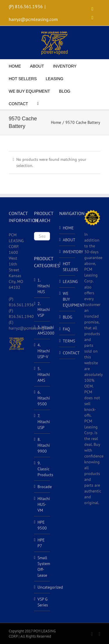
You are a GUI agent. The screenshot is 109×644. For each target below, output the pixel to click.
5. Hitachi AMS (44, 374)
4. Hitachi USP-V (44, 351)
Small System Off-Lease (44, 566)
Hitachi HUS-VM (44, 504)
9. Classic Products (45, 469)
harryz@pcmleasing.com (33, 19)
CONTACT (68, 353)
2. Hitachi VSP (44, 309)
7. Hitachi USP (44, 422)
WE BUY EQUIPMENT (68, 299)
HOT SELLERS (68, 267)
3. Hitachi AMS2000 (46, 330)
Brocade (45, 487)
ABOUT (68, 240)
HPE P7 (41, 543)
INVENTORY (68, 252)
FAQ (66, 329)
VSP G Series (43, 602)
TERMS (68, 341)
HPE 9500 (42, 525)
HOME (68, 228)
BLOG (68, 317)
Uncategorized (50, 587)
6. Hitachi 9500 (44, 398)
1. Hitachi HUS (44, 286)
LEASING (68, 281)
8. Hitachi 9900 (44, 445)
